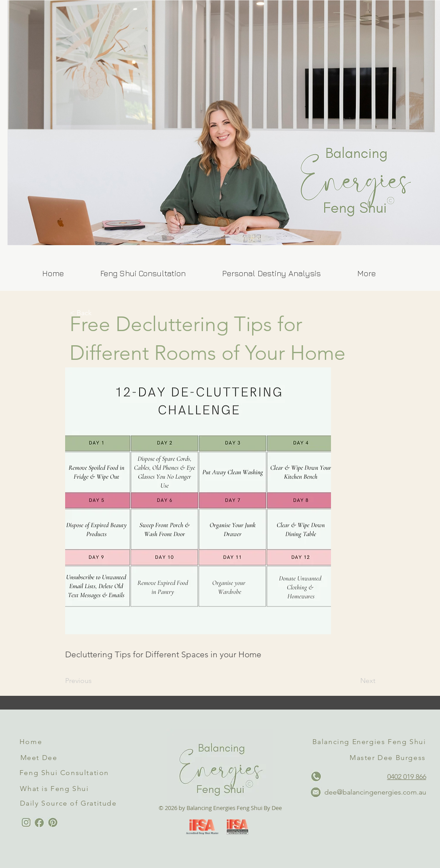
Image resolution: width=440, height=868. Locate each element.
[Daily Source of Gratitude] (69, 803)
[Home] (32, 742)
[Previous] (94, 681)
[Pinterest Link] (53, 823)
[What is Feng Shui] (56, 788)
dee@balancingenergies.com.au (375, 792)
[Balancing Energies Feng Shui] (370, 742)
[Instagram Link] (26, 823)
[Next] (353, 681)
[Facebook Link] (39, 823)
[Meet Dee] (40, 758)
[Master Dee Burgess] (389, 758)
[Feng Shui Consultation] (65, 773)
